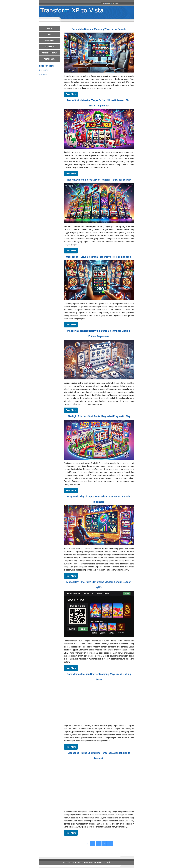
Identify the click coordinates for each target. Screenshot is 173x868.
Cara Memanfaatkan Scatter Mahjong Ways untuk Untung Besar (99, 677)
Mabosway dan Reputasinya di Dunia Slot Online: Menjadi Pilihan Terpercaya (99, 333)
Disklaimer (50, 47)
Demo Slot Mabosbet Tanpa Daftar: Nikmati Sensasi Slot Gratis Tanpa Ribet (99, 103)
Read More (71, 94)
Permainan (50, 41)
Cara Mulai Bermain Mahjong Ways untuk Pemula (99, 29)
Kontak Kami (49, 59)
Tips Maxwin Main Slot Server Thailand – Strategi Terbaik (99, 180)
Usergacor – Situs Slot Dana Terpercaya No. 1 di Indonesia (99, 257)
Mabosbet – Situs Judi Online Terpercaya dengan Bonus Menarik (99, 756)
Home (49, 28)
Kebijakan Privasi (50, 53)
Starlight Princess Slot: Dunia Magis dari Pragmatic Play (99, 416)
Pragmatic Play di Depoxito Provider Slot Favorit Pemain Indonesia (99, 499)
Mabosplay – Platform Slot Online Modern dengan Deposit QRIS (99, 585)
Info (49, 35)
